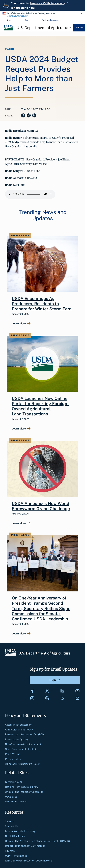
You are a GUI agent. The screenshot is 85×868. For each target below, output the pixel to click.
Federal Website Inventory (20, 831)
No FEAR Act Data (15, 836)
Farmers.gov (14, 782)
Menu (79, 28)
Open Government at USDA (21, 749)
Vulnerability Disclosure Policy (22, 764)
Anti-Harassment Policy (19, 729)
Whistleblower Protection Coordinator (29, 860)
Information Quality (17, 739)
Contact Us (11, 826)
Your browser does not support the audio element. (30, 194)
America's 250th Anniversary (49, 3)
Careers (9, 821)
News (9, 20)
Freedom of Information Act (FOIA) (25, 734)
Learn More (19, 324)
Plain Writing (13, 754)
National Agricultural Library (22, 787)
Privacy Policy (13, 759)
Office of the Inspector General (24, 792)
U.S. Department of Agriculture (44, 28)
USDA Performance (16, 856)
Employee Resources (50, 20)
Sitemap (10, 851)
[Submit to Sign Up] (55, 680)
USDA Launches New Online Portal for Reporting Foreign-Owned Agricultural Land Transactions (40, 406)
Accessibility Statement (19, 725)
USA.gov (11, 797)
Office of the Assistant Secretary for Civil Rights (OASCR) (37, 841)
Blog (26, 20)
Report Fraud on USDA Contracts (25, 846)
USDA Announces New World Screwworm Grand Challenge (41, 506)
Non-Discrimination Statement (23, 744)
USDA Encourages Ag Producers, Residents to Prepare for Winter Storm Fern (42, 304)
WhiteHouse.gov (16, 801)
